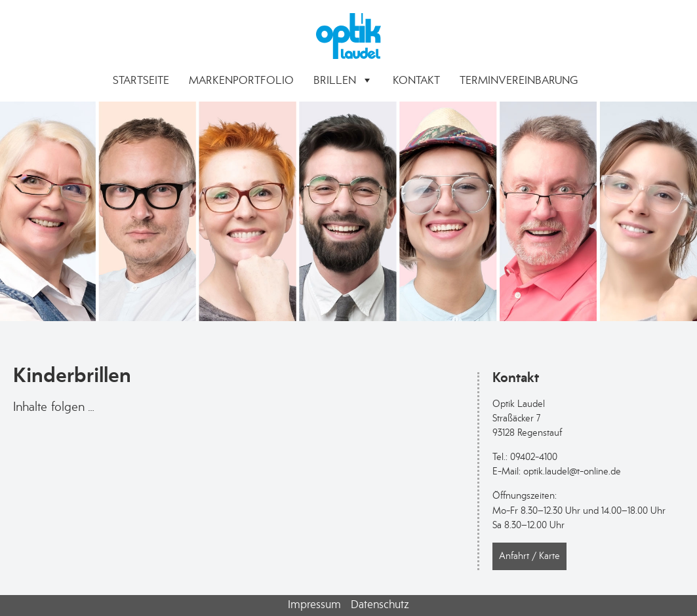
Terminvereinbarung (519, 80)
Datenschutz (380, 605)
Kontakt (416, 80)
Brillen (343, 80)
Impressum (314, 605)
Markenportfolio (241, 80)
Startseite (141, 80)
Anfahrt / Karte (529, 556)
